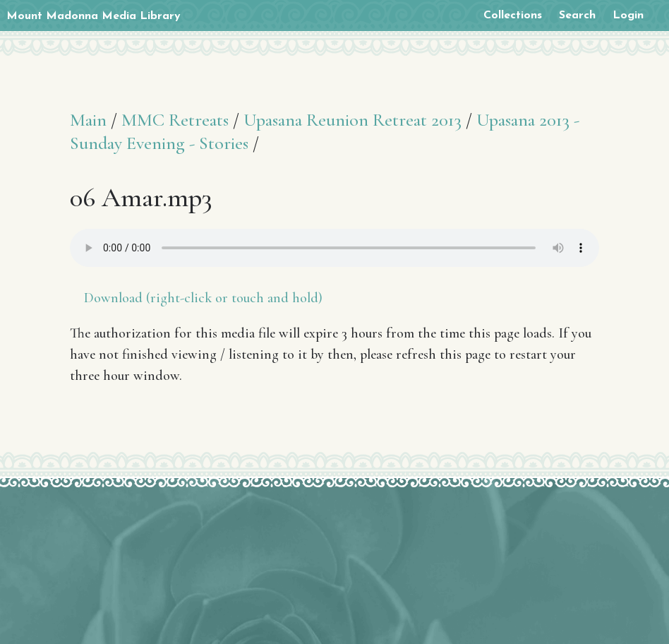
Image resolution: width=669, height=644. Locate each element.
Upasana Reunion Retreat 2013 (352, 120)
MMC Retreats (175, 120)
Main (88, 120)
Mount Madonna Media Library (94, 16)
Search (577, 16)
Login (628, 16)
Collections (513, 16)
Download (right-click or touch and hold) (203, 298)
